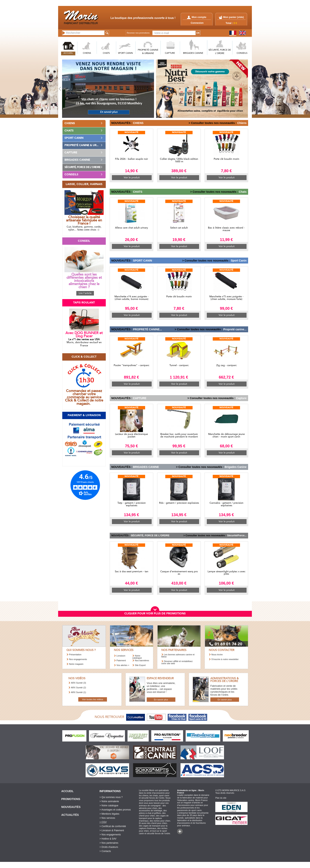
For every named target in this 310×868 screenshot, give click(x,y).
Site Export (140, 665)
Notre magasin (76, 664)
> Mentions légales (109, 814)
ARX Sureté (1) (78, 692)
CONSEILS (242, 53)
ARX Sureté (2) (78, 688)
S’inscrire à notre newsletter (225, 659)
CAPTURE (170, 53)
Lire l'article (85, 293)
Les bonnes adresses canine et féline (178, 656)
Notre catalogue (137, 657)
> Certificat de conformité (113, 826)
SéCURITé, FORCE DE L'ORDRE (220, 52)
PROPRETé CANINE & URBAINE (148, 52)
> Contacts (105, 851)
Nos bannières (142, 660)
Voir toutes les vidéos (93, 699)
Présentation (75, 655)
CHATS (106, 53)
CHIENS (87, 53)
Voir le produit (132, 178)
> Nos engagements (110, 835)
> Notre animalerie (109, 801)
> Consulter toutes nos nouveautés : (213, 123)
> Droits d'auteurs (109, 847)
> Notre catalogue (109, 806)
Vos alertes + (123, 665)
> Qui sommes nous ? (111, 797)
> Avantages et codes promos (115, 810)
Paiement (121, 660)
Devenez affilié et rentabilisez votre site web (177, 662)
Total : (231, 23)
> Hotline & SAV (108, 839)
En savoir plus (161, 700)
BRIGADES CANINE (193, 53)
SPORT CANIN (125, 53)
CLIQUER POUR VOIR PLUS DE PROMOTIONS (155, 614)
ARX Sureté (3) (78, 683)
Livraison (121, 656)
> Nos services (107, 818)
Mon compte (197, 17)
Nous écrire (217, 655)
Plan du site (221, 798)
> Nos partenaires (109, 843)
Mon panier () (233, 17)
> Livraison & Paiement (112, 830)
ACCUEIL (68, 53)
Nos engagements (78, 659)
